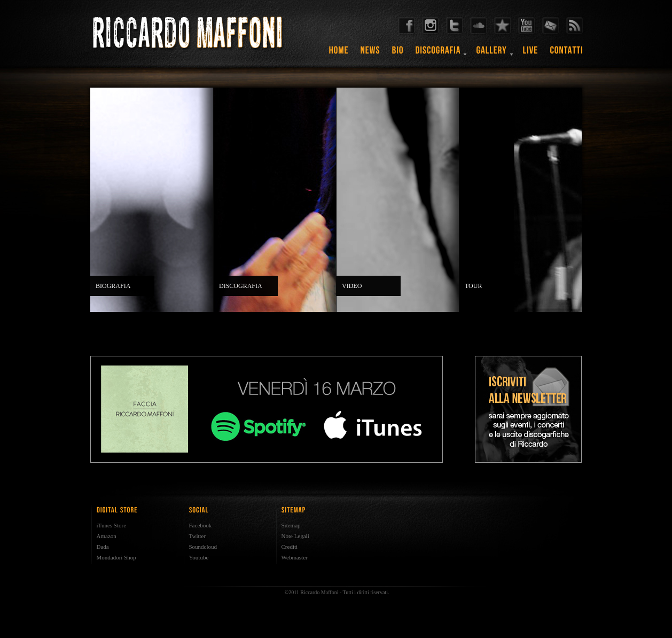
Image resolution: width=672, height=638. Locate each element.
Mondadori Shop (116, 557)
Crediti (290, 547)
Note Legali (295, 536)
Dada (103, 547)
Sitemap (291, 525)
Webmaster (295, 557)
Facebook (201, 525)
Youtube (199, 557)
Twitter (198, 536)
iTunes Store (112, 525)
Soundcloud (203, 547)
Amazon (107, 536)
